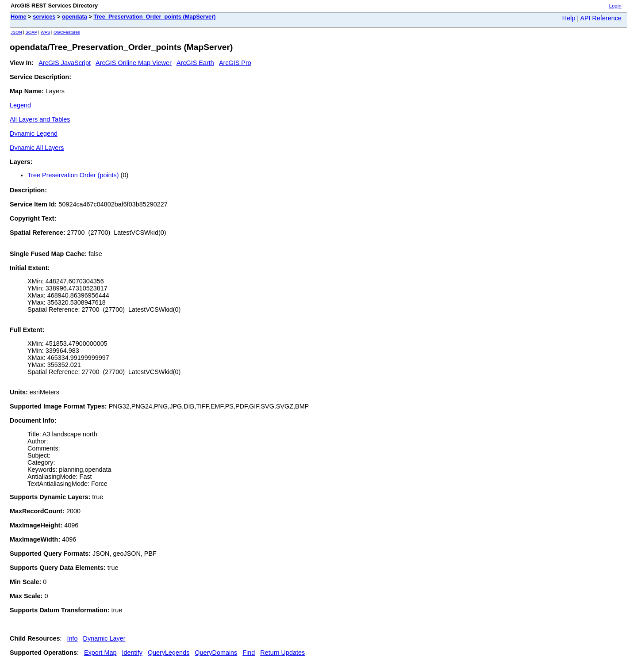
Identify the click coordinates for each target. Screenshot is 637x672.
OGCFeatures (67, 32)
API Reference (601, 18)
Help (569, 18)
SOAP (31, 32)
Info (73, 638)
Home (19, 17)
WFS (45, 32)
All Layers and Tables (40, 119)
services (44, 17)
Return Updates (282, 653)
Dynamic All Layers (37, 148)
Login (615, 6)
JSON (16, 32)
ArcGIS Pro (235, 63)
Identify (132, 653)
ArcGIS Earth (195, 63)
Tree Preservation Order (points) (73, 175)
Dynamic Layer (104, 638)
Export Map (100, 653)
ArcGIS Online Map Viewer (134, 63)
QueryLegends (169, 653)
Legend (20, 105)
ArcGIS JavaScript (65, 63)
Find (249, 653)
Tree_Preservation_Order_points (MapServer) (154, 17)
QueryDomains (216, 653)
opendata (75, 17)
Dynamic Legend (34, 134)
